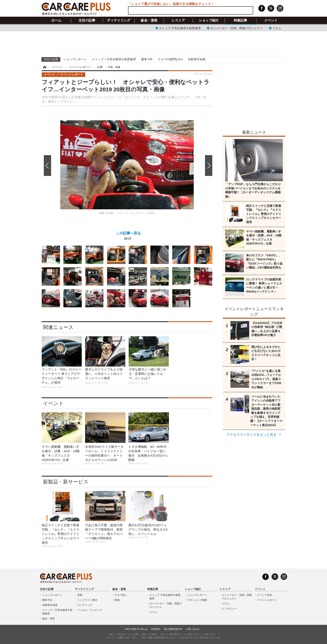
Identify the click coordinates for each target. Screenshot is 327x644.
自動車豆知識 (197, 59)
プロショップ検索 (197, 600)
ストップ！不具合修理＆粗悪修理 (114, 59)
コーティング (85, 605)
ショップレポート (75, 59)
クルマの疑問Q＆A (170, 59)
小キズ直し (121, 595)
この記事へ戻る (128, 237)
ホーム (56, 20)
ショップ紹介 (209, 20)
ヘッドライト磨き (87, 600)
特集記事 (240, 20)
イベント (271, 20)
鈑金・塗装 (149, 20)
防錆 (117, 600)
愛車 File (147, 59)
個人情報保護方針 (173, 629)
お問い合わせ (193, 629)
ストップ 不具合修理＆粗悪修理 (180, 28)
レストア (178, 20)
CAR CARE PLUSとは (136, 629)
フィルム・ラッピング (90, 610)
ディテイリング (119, 20)
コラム (277, 28)
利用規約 (156, 629)
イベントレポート (267, 600)
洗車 (80, 595)
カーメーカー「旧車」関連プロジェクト (236, 28)
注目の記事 (87, 20)
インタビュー (229, 609)
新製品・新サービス (66, 482)
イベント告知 (264, 595)
